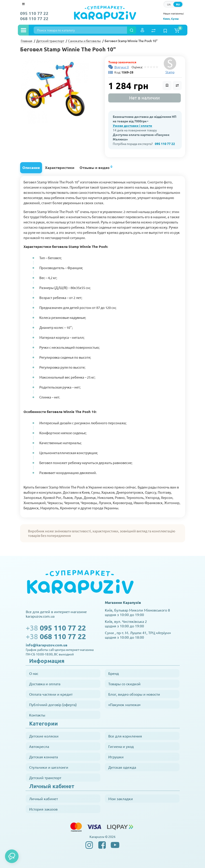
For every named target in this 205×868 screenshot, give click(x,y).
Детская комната (44, 757)
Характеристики (60, 167)
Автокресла (39, 746)
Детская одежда (122, 767)
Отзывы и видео (96, 167)
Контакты (37, 715)
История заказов (43, 809)
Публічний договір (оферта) (53, 704)
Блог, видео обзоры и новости (134, 694)
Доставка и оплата (45, 684)
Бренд (114, 673)
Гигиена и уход (121, 746)
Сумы (175, 19)
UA (169, 4)
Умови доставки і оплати (132, 126)
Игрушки (116, 757)
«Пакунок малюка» (124, 704)
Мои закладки (121, 799)
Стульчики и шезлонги (49, 767)
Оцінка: (136, 67)
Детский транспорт (45, 778)
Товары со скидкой (124, 684)
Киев (166, 19)
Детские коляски (44, 736)
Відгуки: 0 (122, 67)
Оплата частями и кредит (51, 694)
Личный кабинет (44, 799)
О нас (34, 673)
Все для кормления (125, 736)
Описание (31, 167)
